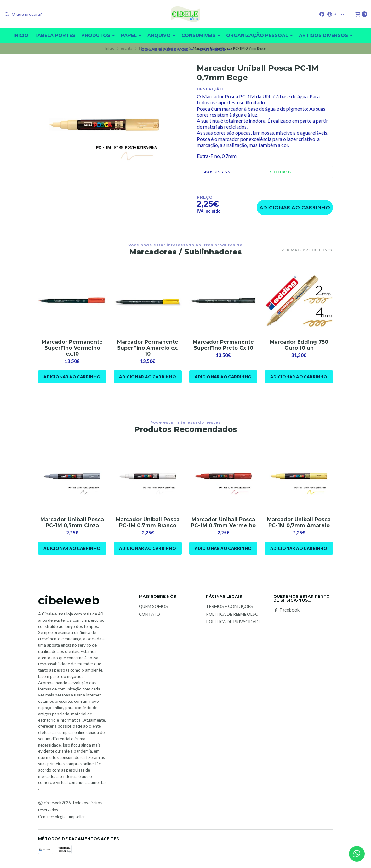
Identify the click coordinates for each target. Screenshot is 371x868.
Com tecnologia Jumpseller (61, 817)
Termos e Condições (229, 607)
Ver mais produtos (307, 250)
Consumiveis (201, 35)
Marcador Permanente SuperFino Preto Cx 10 (223, 345)
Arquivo (161, 35)
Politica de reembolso (232, 615)
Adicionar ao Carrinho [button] (72, 377)
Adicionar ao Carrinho (295, 207)
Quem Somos (153, 607)
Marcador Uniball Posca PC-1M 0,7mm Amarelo (299, 522)
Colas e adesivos (167, 50)
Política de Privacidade (233, 622)
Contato (149, 615)
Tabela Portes (55, 35)
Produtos (98, 35)
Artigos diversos (326, 35)
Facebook (286, 610)
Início (21, 35)
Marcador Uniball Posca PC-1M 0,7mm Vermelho (223, 522)
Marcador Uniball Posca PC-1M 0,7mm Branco (148, 522)
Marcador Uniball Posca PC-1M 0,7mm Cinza (72, 522)
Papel (131, 35)
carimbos (215, 50)
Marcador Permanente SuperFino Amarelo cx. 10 (148, 348)
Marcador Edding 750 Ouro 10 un (299, 345)
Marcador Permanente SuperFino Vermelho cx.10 (72, 348)
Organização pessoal (260, 35)
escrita (126, 48)
